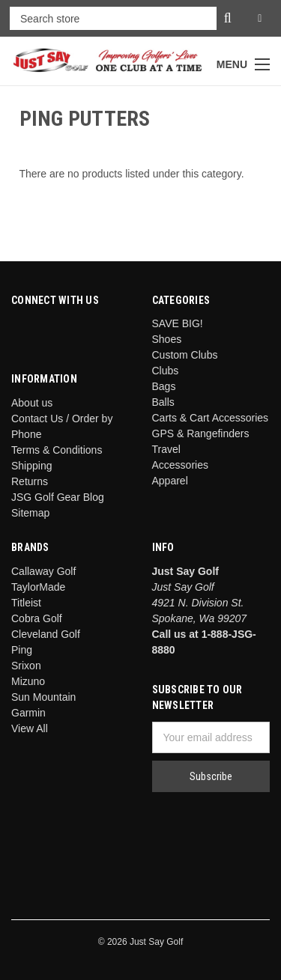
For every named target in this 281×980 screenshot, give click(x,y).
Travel (166, 449)
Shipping (32, 466)
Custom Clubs (185, 355)
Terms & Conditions (57, 450)
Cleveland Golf (46, 634)
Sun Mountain (43, 697)
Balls (163, 402)
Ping (22, 650)
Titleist (26, 603)
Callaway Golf (43, 571)
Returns (30, 481)
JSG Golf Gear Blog (58, 497)
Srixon (26, 666)
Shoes (167, 339)
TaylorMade (38, 587)
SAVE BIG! (178, 323)
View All (30, 728)
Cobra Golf (37, 618)
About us (32, 403)
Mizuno (28, 681)
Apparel (170, 481)
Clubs (166, 371)
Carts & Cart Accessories (211, 418)
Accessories (180, 465)
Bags (164, 386)
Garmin (28, 713)
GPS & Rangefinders (201, 433)
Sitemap (30, 513)
